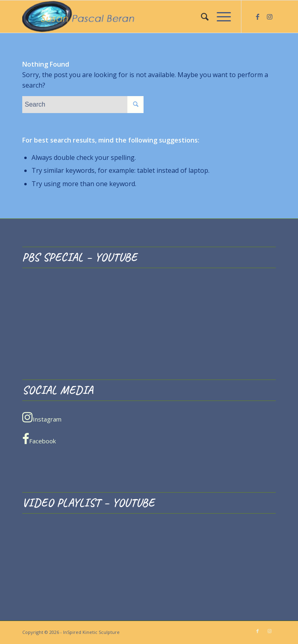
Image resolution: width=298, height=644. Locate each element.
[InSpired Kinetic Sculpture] (124, 17)
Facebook (39, 439)
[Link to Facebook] (258, 17)
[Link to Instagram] (270, 17)
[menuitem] (201, 17)
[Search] (201, 17)
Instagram (42, 417)
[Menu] (220, 17)
